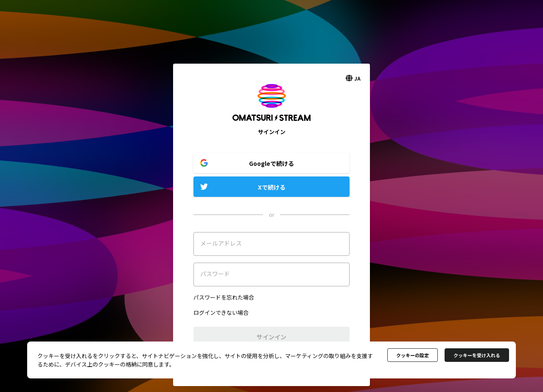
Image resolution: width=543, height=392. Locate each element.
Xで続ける (272, 187)
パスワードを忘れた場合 (224, 297)
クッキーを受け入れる (477, 355)
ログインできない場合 (221, 312)
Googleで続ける (271, 163)
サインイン (271, 337)
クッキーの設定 (413, 355)
